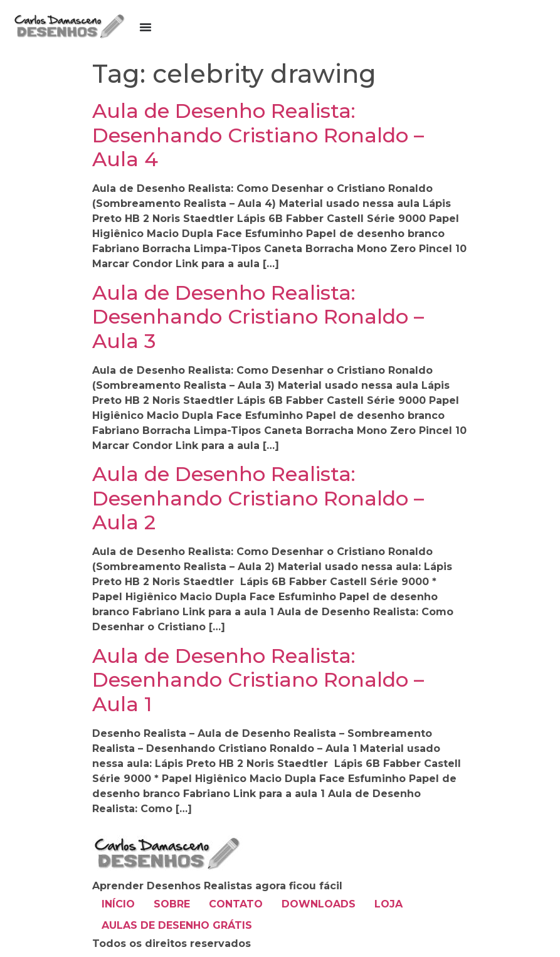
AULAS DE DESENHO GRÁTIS (177, 925)
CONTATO (236, 904)
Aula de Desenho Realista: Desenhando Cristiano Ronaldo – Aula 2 (258, 498)
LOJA (388, 904)
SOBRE (172, 904)
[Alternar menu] (145, 27)
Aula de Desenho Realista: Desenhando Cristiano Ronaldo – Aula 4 (258, 135)
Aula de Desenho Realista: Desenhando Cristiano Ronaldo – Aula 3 (258, 317)
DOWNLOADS (319, 904)
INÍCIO (118, 904)
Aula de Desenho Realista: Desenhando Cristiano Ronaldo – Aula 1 (258, 680)
